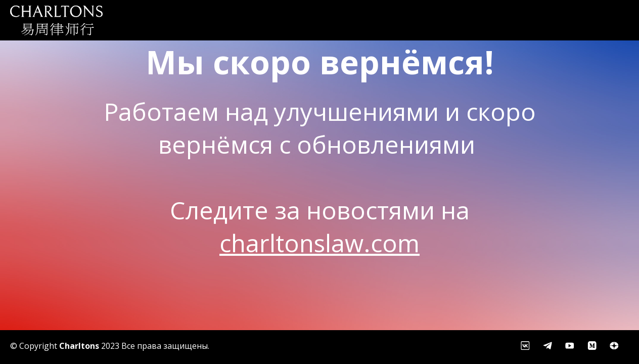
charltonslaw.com (319, 243)
